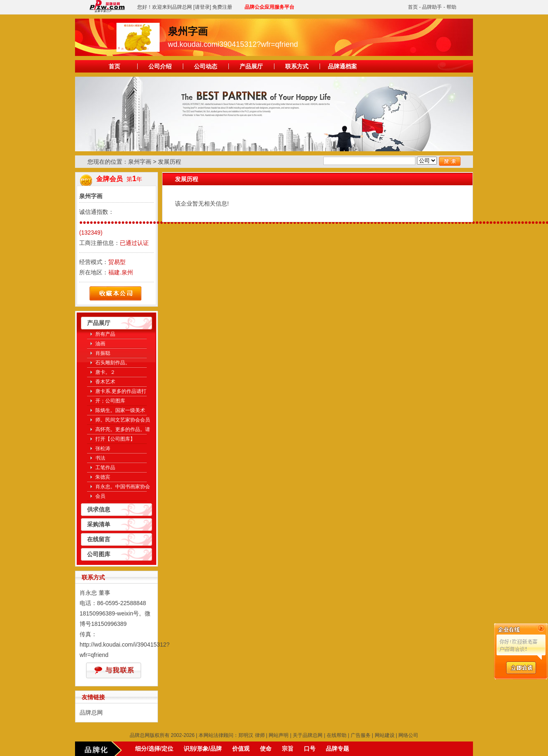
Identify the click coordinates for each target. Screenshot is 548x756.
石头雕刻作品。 (113, 363)
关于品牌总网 (308, 735)
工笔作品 (105, 468)
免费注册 (222, 7)
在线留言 (99, 539)
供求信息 (99, 509)
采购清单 (99, 524)
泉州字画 (140, 162)
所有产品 (105, 334)
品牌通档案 (342, 66)
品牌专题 (337, 749)
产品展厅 (251, 66)
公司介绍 (160, 66)
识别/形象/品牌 (203, 749)
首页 (413, 7)
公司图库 (99, 554)
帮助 (451, 7)
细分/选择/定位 (154, 749)
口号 (310, 749)
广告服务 (361, 735)
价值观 (241, 749)
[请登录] (202, 7)
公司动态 (206, 66)
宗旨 (288, 749)
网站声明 (279, 735)
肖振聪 (103, 353)
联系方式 (297, 66)
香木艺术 (105, 382)
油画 (100, 344)
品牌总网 (91, 712)
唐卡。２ (105, 372)
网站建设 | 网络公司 (397, 735)
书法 (100, 458)
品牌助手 (432, 7)
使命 (266, 749)
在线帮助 (337, 735)
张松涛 (103, 448)
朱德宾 (103, 477)
